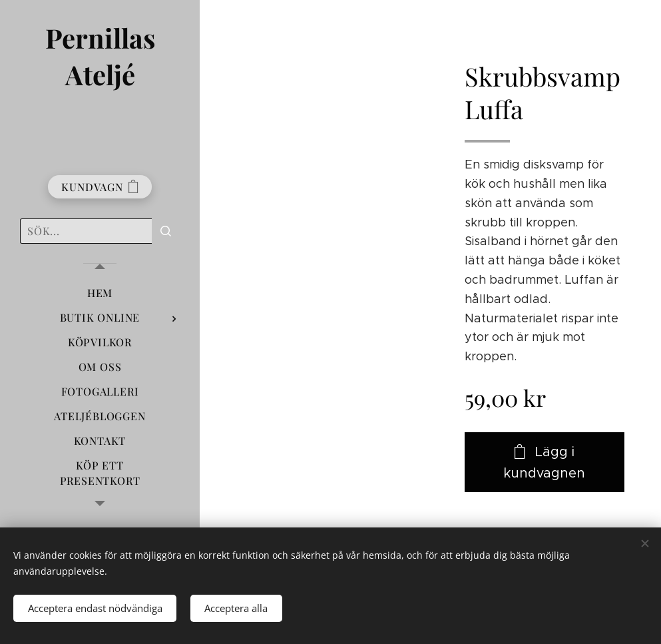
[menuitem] (100, 293)
